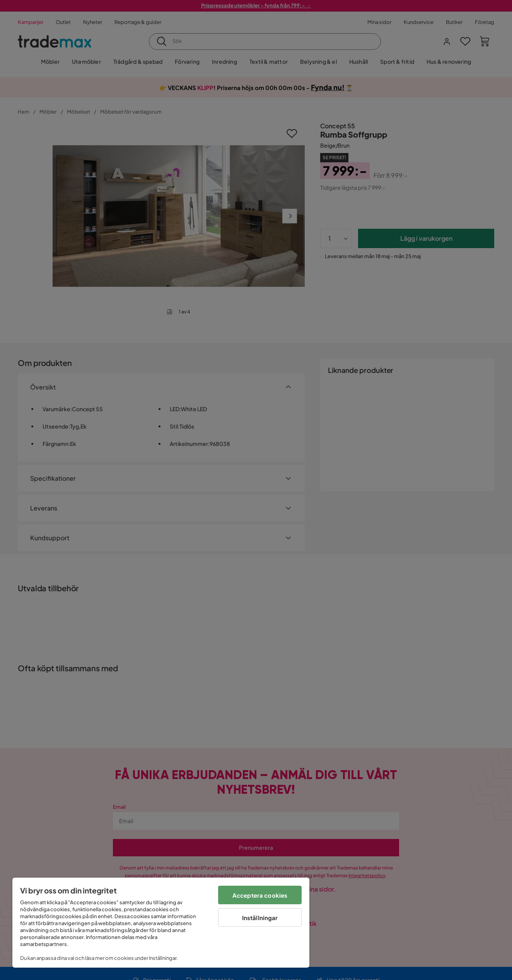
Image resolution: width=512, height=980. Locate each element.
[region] (161, 923)
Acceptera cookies (260, 895)
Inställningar (260, 918)
